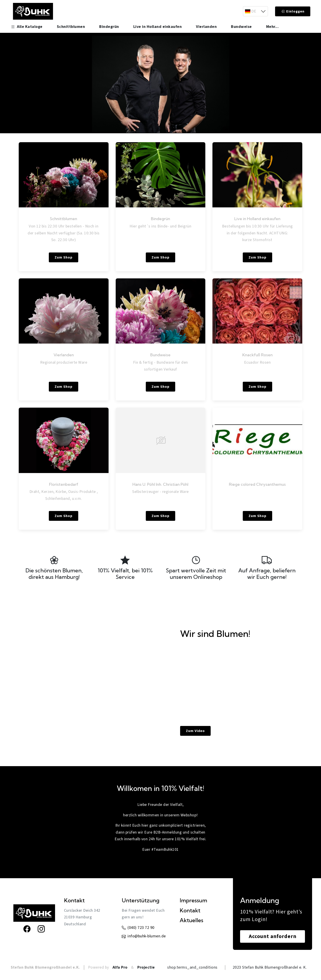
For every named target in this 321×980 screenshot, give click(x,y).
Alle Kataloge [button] (27, 27)
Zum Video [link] (195, 731)
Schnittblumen (71, 27)
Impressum (193, 900)
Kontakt (190, 910)
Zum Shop (64, 257)
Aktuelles (191, 920)
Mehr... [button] (273, 27)
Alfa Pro (120, 967)
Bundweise (241, 27)
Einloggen (293, 11)
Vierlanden (206, 27)
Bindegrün (109, 27)
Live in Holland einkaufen (158, 27)
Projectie (146, 967)
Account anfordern (273, 936)
